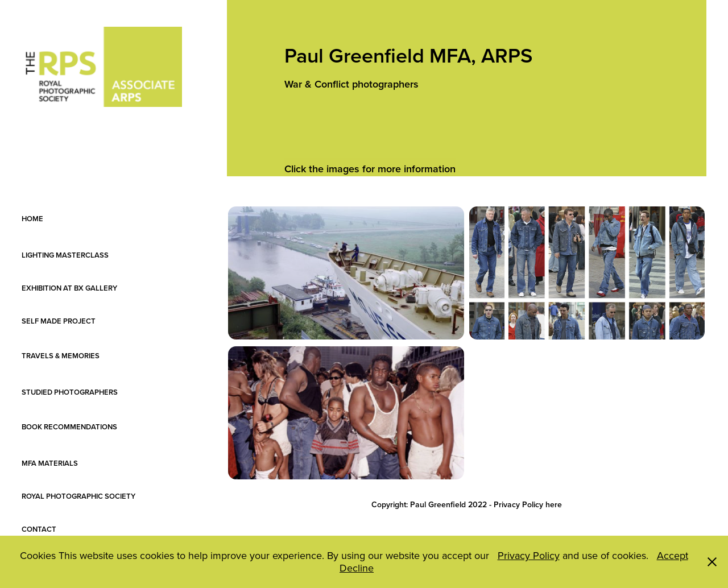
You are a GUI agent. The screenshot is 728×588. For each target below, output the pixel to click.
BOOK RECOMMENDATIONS (69, 427)
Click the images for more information (370, 169)
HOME (32, 219)
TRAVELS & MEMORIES (69, 356)
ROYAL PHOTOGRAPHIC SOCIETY (78, 496)
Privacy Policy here (528, 504)
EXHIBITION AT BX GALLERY (69, 288)
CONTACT (39, 529)
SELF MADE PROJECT (69, 321)
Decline (357, 568)
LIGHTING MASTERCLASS (69, 255)
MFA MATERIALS (50, 463)
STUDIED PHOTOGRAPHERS (70, 392)
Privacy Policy (529, 555)
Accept (673, 555)
